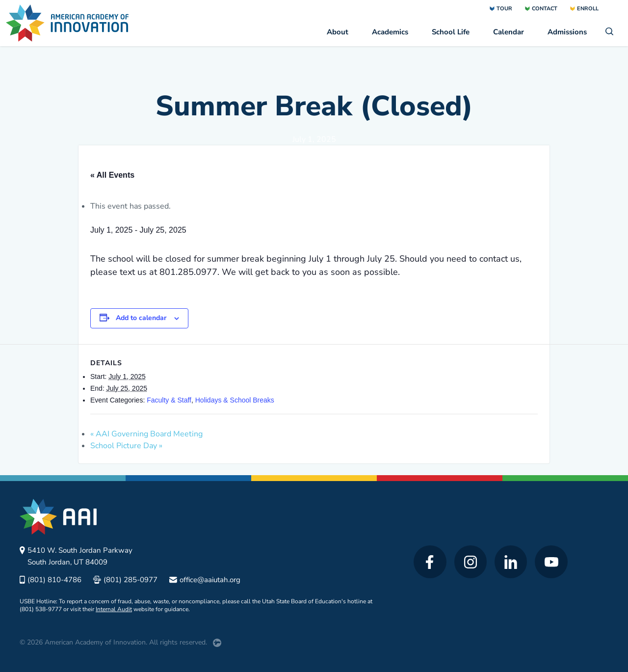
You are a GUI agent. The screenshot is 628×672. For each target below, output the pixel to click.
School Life (451, 32)
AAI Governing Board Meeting (146, 434)
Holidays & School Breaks (235, 400)
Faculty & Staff (169, 400)
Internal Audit (114, 609)
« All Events (112, 175)
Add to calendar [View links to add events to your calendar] (141, 318)
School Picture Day (126, 446)
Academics (390, 32)
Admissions (567, 32)
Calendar (509, 32)
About (338, 32)
